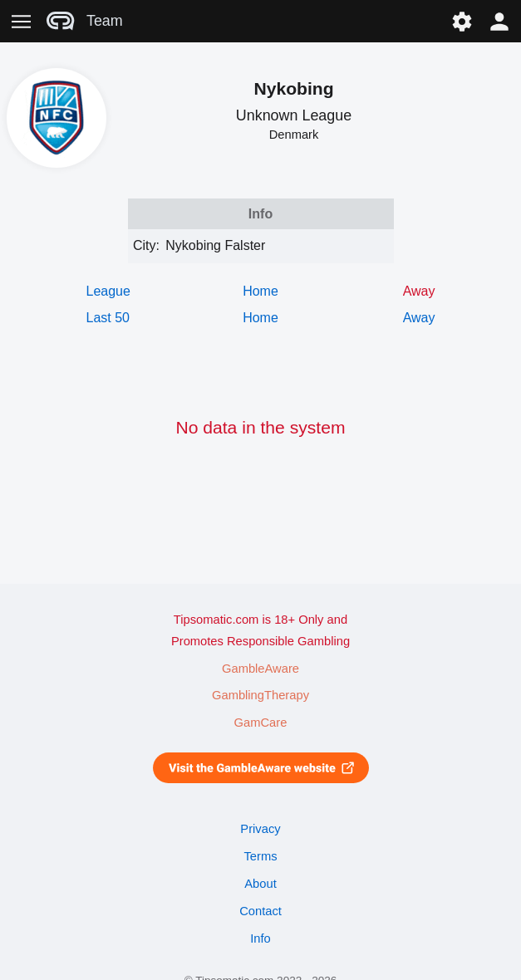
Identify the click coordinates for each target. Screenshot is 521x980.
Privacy (260, 829)
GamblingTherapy (260, 695)
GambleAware (260, 669)
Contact (260, 911)
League (108, 291)
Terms (260, 856)
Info (260, 938)
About (260, 884)
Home (260, 291)
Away (419, 318)
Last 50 (108, 318)
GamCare (261, 723)
